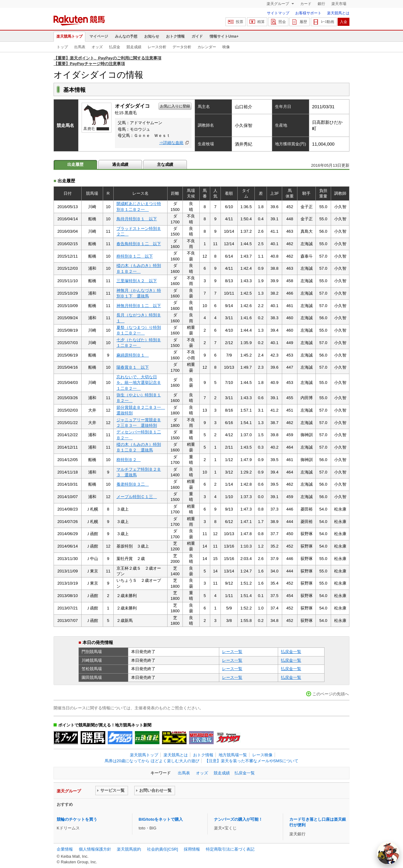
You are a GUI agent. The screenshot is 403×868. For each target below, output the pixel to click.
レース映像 (262, 755)
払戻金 (115, 47)
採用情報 (192, 849)
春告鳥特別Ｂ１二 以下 (139, 244)
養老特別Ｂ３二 (133, 484)
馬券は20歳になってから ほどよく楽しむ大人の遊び (152, 761)
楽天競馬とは (338, 13)
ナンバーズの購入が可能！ (238, 819)
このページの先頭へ (331, 694)
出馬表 (80, 47)
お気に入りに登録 (175, 106)
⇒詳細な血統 (171, 143)
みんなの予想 (126, 36)
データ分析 (182, 47)
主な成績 (165, 164)
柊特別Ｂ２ (129, 460)
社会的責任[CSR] (163, 849)
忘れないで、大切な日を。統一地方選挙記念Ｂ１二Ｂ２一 (139, 383)
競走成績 (134, 47)
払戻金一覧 (291, 652)
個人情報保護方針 (95, 849)
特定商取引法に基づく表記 (230, 849)
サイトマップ (278, 13)
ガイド (197, 36)
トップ (62, 47)
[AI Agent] (388, 853)
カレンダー (207, 47)
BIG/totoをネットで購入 (161, 819)
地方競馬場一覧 (233, 755)
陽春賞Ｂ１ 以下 (133, 367)
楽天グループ (278, 4)
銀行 (321, 4)
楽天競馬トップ (69, 36)
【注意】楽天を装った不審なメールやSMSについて (251, 761)
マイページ (99, 36)
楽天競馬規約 (129, 849)
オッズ (97, 47)
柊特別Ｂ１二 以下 (135, 256)
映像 (226, 47)
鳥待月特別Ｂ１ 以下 (137, 219)
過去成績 (120, 164)
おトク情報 (175, 36)
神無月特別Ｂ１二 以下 (139, 306)
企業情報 (65, 849)
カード (306, 4)
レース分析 (157, 47)
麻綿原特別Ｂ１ (133, 355)
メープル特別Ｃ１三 (137, 497)
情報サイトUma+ (224, 36)
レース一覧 (232, 652)
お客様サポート (308, 13)
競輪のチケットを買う (77, 819)
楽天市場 (339, 4)
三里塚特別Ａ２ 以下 (137, 281)
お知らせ (152, 36)
